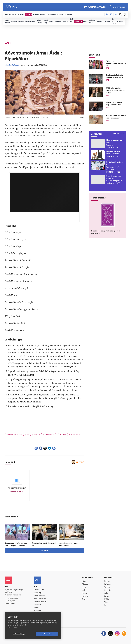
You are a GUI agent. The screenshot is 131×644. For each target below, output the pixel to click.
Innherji (107, 581)
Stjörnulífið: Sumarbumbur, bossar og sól (116, 63)
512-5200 (41, 590)
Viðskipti (85, 584)
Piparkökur (63, 435)
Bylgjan (107, 596)
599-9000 (12, 604)
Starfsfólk (37, 605)
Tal (105, 605)
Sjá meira (44, 551)
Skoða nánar (12, 628)
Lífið (83, 590)
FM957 (107, 599)
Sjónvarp (85, 596)
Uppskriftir (75, 435)
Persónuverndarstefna (13, 595)
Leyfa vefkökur (47, 634)
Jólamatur (37, 435)
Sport (84, 587)
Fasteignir (108, 584)
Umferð (37, 608)
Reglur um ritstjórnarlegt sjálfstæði (14, 591)
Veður (106, 593)
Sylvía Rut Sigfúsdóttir (13, 65)
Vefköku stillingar (19, 634)
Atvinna (107, 587)
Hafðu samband (39, 596)
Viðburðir (108, 590)
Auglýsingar (38, 593)
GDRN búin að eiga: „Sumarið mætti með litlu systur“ (116, 91)
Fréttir (84, 581)
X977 (106, 602)
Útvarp (84, 599)
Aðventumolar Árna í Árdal (14, 435)
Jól (28, 435)
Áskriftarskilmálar (40, 602)
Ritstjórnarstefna (40, 599)
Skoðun (84, 593)
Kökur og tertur (50, 435)
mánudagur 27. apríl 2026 (97, 7)
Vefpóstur (37, 611)
